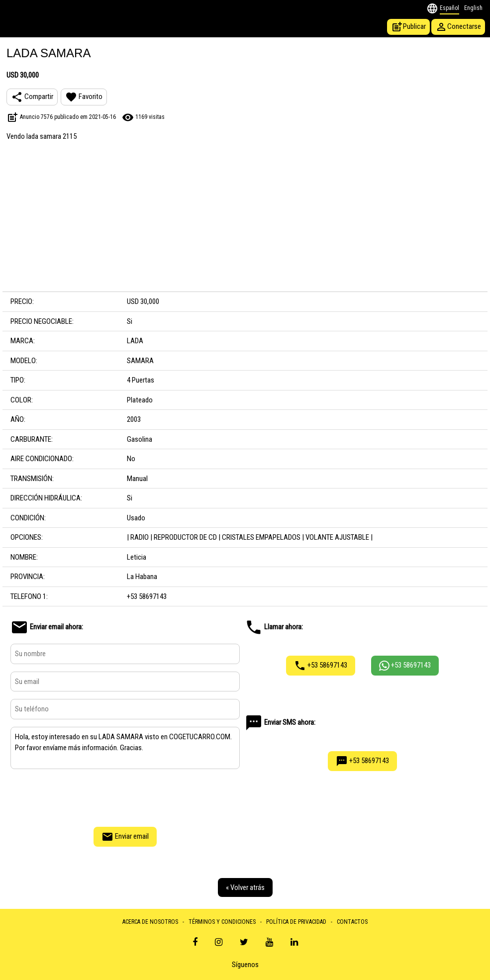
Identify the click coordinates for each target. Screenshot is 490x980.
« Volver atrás (245, 887)
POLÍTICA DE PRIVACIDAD (296, 922)
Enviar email (125, 837)
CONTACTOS (352, 922)
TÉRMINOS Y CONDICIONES (222, 922)
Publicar (408, 27)
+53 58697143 (321, 666)
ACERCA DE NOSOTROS (150, 922)
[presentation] (125, 796)
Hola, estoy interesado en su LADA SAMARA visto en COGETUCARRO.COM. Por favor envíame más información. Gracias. (125, 748)
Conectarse (458, 27)
